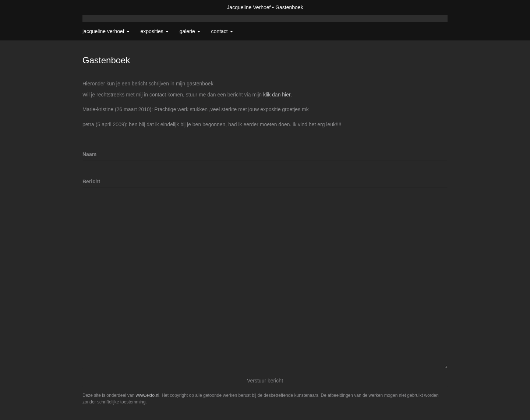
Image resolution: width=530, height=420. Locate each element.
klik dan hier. (278, 95)
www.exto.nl (148, 395)
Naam (89, 154)
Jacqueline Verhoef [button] (106, 31)
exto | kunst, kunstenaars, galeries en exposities (103, 7)
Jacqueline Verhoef (249, 7)
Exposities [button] (155, 31)
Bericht (91, 181)
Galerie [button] (190, 31)
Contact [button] (222, 31)
